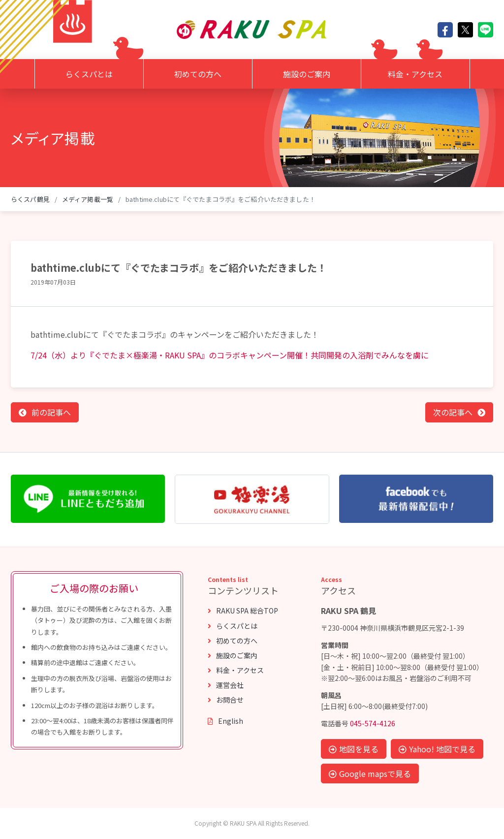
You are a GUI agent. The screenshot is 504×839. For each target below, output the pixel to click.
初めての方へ (198, 74)
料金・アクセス (415, 74)
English (225, 721)
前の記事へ (51, 412)
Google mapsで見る (370, 774)
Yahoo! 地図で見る (437, 749)
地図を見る (354, 749)
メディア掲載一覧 (88, 199)
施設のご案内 (307, 74)
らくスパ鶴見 (30, 199)
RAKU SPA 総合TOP (243, 611)
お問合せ (226, 700)
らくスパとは (89, 74)
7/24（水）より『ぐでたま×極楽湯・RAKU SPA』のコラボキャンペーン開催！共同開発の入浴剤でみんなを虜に (230, 355)
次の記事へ (453, 412)
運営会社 (226, 685)
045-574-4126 (373, 723)
